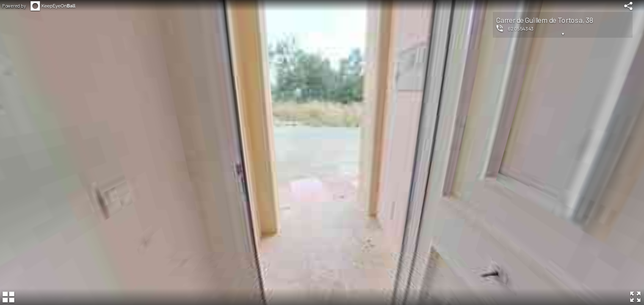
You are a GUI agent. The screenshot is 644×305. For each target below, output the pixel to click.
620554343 (521, 28)
